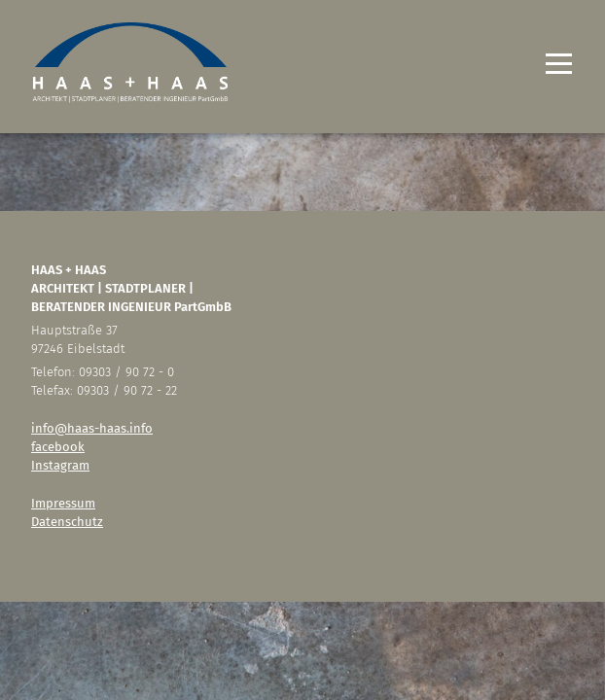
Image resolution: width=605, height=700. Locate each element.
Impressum (63, 503)
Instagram (60, 465)
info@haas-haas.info (92, 428)
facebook (58, 447)
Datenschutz (67, 522)
